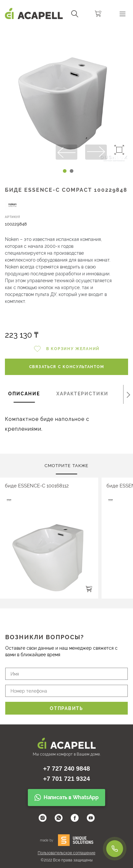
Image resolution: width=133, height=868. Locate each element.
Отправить (66, 708)
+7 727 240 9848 (66, 769)
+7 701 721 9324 (66, 779)
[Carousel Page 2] (72, 171)
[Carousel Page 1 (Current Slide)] (65, 171)
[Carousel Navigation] (66, 30)
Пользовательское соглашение (66, 853)
